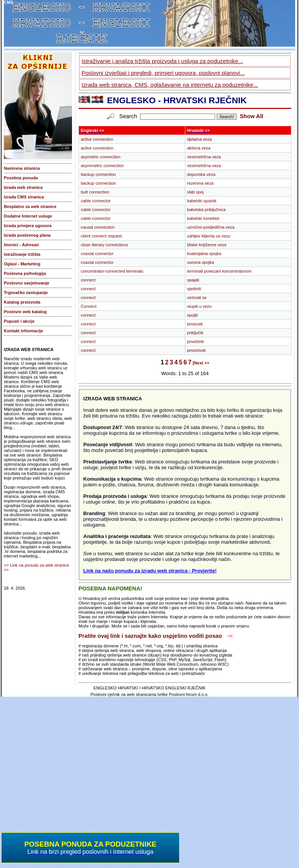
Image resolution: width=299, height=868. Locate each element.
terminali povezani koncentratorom (219, 271)
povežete (196, 341)
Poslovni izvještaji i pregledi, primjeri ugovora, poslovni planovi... (163, 73)
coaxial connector (97, 254)
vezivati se (197, 297)
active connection (97, 139)
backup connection (98, 174)
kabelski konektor (203, 218)
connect (88, 280)
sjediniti (194, 289)
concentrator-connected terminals (112, 271)
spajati (193, 280)
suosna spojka (201, 262)
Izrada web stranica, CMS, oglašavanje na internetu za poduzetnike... (170, 85)
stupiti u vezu (199, 306)
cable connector (96, 201)
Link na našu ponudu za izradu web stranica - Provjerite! (150, 571)
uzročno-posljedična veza (211, 227)
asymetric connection (100, 157)
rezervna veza (200, 183)
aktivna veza (199, 148)
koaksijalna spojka (204, 254)
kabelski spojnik (202, 201)
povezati (195, 324)
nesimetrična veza (204, 157)
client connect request (101, 236)
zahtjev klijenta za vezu (209, 236)
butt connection (95, 192)
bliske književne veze (207, 245)
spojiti (193, 315)
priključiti (195, 333)
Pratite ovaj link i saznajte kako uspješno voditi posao (150, 636)
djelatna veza (200, 139)
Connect (89, 306)
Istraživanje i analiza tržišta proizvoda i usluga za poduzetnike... (162, 61)
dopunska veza (201, 174)
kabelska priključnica (207, 210)
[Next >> (201, 363)
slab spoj (195, 192)
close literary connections (105, 245)
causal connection (98, 227)
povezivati (197, 350)
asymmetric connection (102, 166)
